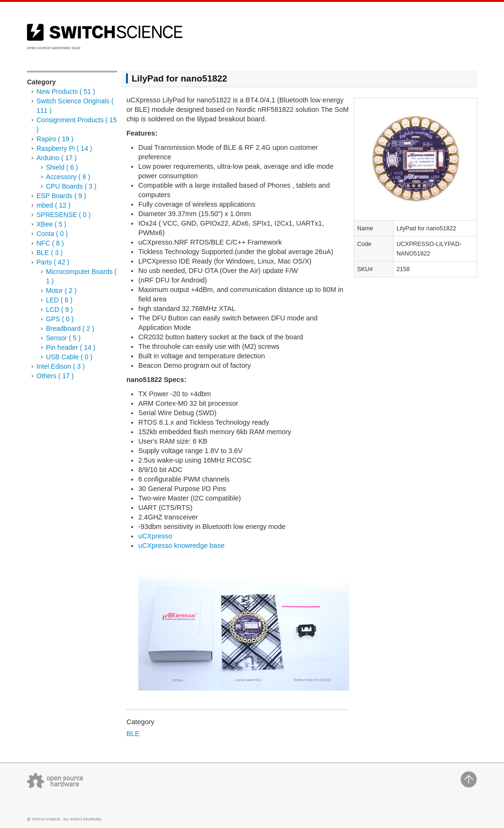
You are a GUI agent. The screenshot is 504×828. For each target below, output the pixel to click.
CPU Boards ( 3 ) (71, 186)
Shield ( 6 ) (62, 167)
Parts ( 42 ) (53, 262)
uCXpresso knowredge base (181, 546)
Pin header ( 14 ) (71, 347)
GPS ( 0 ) (60, 319)
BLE (133, 734)
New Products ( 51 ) (66, 91)
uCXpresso (155, 536)
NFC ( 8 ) (50, 243)
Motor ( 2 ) (61, 291)
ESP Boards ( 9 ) (61, 196)
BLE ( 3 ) (49, 253)
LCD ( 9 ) (59, 309)
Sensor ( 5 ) (63, 338)
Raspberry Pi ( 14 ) (64, 148)
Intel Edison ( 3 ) (61, 366)
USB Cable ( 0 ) (69, 357)
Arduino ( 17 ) (57, 158)
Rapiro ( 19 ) (55, 139)
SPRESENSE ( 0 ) (63, 215)
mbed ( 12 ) (54, 205)
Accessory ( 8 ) (68, 177)
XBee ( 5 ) (51, 224)
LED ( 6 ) (59, 300)
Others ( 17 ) (55, 376)
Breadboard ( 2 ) (70, 328)
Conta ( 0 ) (52, 234)
